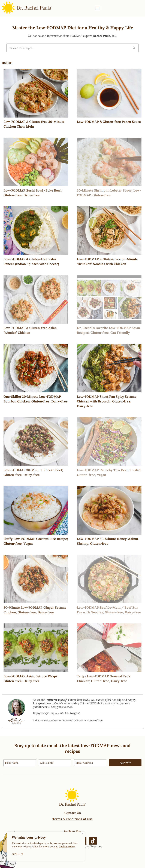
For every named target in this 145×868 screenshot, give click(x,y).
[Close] (82, 833)
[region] (46, 846)
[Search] (134, 48)
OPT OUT (17, 854)
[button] (97, 8)
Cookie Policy (67, 847)
